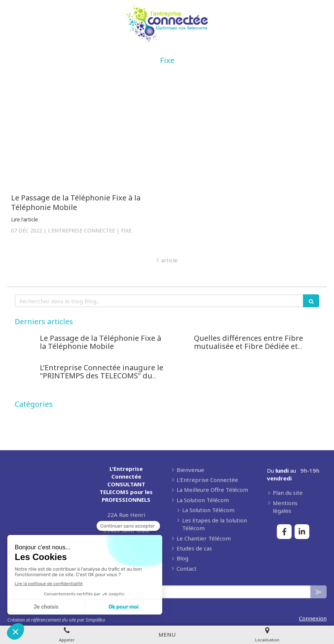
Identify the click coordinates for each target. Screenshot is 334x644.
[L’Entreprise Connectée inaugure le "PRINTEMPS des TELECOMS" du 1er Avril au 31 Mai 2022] (26, 375)
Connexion (313, 618)
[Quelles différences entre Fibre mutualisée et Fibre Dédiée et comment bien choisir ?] (180, 346)
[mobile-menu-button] (167, 635)
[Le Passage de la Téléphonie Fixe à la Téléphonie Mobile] (86, 137)
